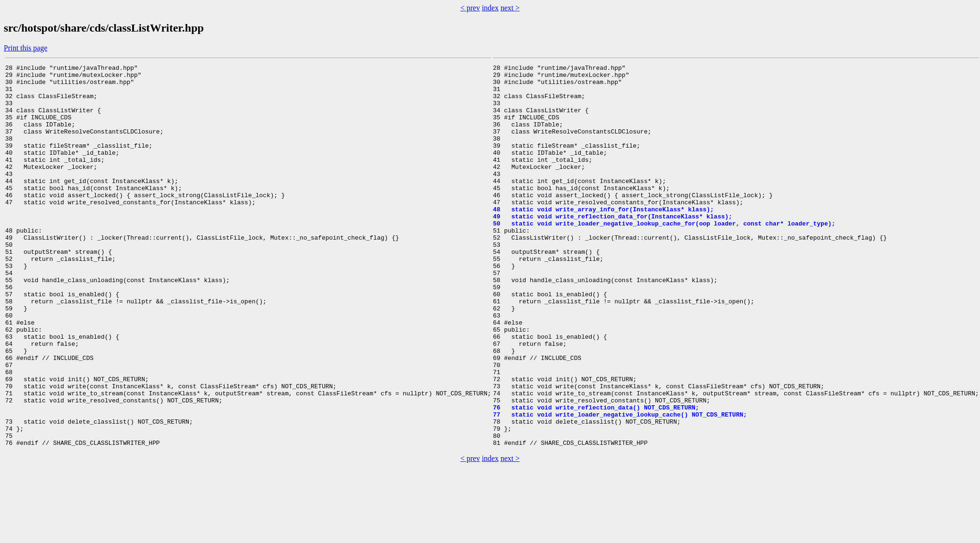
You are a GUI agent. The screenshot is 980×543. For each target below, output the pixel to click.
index (490, 8)
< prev (470, 8)
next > (510, 8)
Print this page (25, 48)
